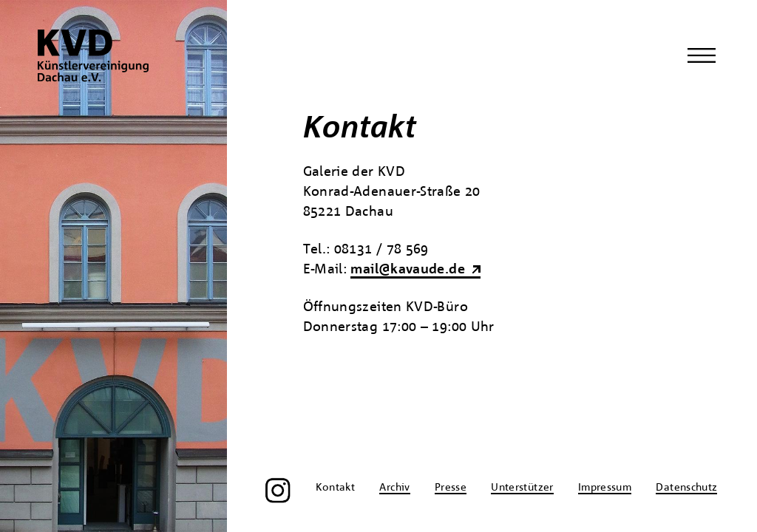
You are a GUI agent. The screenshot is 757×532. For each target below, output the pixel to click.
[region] (113, 266)
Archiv (394, 488)
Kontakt (336, 488)
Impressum (605, 488)
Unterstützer (522, 488)
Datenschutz (686, 488)
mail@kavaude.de (407, 270)
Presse (451, 488)
